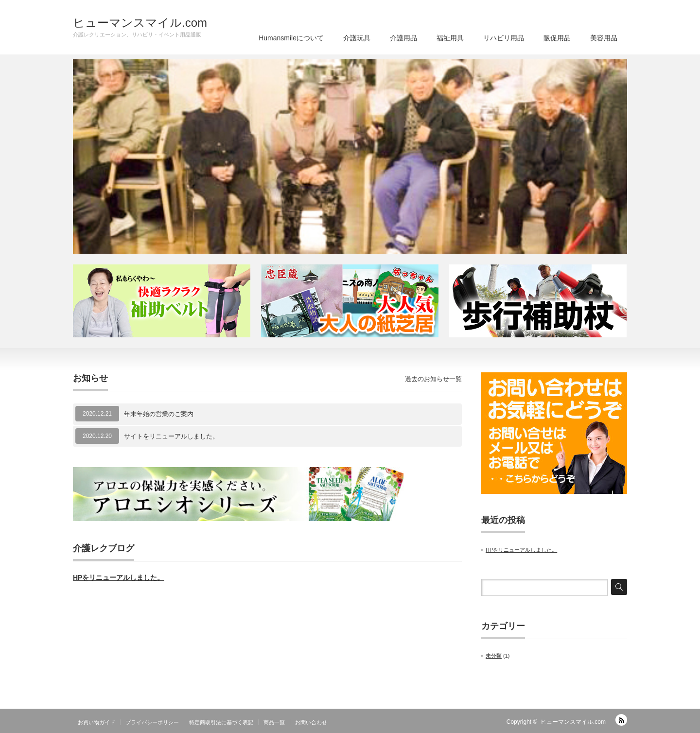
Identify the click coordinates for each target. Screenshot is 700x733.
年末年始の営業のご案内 (159, 414)
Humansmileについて (291, 38)
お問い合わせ (311, 722)
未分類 (494, 656)
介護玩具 (357, 38)
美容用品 (604, 38)
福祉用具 (450, 38)
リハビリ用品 (504, 38)
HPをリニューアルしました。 (118, 577)
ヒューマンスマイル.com (140, 23)
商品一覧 (274, 722)
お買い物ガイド (96, 722)
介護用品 (403, 38)
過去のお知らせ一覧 (433, 379)
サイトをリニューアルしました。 (171, 436)
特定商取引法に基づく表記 (221, 722)
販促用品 (557, 38)
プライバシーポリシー (152, 722)
